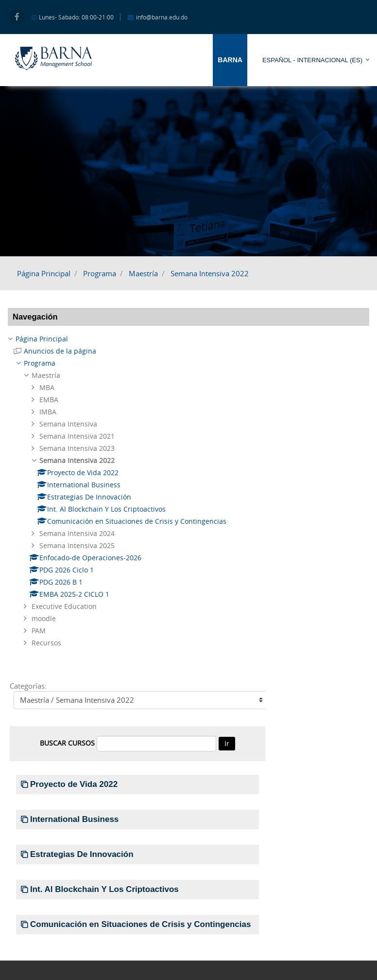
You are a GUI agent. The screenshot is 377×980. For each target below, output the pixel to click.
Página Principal (44, 273)
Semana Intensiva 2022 (210, 273)
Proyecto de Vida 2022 (74, 784)
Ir (227, 743)
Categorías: (28, 686)
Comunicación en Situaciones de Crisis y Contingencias (140, 924)
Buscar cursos (67, 743)
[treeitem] (188, 339)
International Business (74, 819)
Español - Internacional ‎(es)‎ (312, 60)
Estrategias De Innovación (82, 854)
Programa (100, 273)
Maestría (143, 273)
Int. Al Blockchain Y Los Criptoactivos (104, 889)
